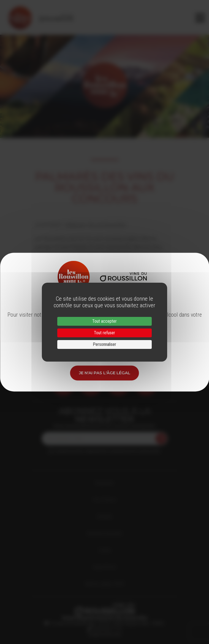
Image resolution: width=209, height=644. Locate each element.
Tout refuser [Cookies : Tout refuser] (104, 333)
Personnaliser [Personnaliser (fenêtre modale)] (104, 344)
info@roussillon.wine (104, 634)
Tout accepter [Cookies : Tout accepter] (104, 321)
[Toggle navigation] (200, 18)
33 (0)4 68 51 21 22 (106, 629)
